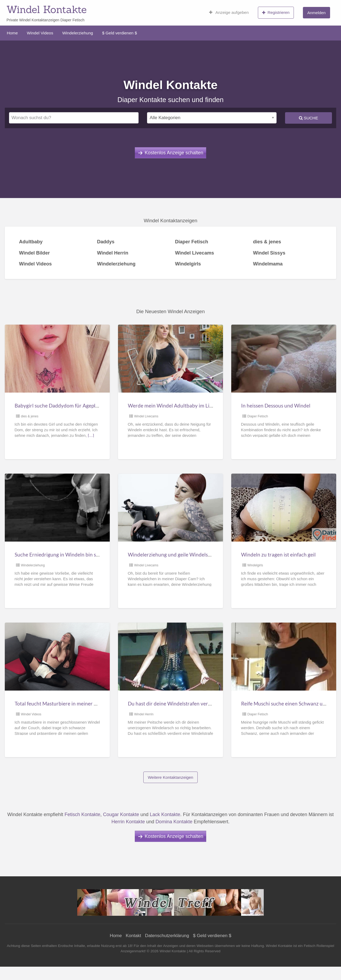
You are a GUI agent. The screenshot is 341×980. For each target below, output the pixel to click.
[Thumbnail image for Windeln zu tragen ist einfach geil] (284, 508)
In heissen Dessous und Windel (276, 406)
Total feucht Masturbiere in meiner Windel (62, 703)
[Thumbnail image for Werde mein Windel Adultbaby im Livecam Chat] (170, 359)
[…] (91, 435)
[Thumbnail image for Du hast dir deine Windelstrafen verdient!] (170, 657)
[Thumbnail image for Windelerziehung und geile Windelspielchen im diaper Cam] (170, 508)
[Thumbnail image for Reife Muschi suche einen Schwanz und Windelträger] (284, 657)
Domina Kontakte (174, 822)
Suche (308, 118)
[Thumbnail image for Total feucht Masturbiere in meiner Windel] (57, 657)
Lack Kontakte (165, 814)
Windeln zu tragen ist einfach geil (278, 554)
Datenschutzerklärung (167, 936)
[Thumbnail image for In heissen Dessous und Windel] (284, 359)
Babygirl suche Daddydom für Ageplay (58, 406)
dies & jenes (30, 416)
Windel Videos (40, 33)
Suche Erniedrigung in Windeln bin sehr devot (66, 554)
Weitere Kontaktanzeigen (171, 777)
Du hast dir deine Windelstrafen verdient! (175, 703)
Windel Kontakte (46, 9)
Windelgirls (255, 565)
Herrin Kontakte (128, 822)
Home (12, 33)
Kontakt (133, 936)
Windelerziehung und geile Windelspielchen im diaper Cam (194, 554)
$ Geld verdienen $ (119, 33)
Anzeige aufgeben (229, 13)
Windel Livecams (146, 416)
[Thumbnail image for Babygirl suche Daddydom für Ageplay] (57, 359)
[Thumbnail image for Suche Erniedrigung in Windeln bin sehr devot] (57, 508)
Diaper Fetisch (258, 416)
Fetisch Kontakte (82, 814)
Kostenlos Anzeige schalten (174, 153)
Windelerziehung (78, 33)
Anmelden (316, 13)
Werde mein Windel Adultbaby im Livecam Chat (182, 406)
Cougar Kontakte (121, 814)
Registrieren (276, 13)
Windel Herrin (144, 714)
